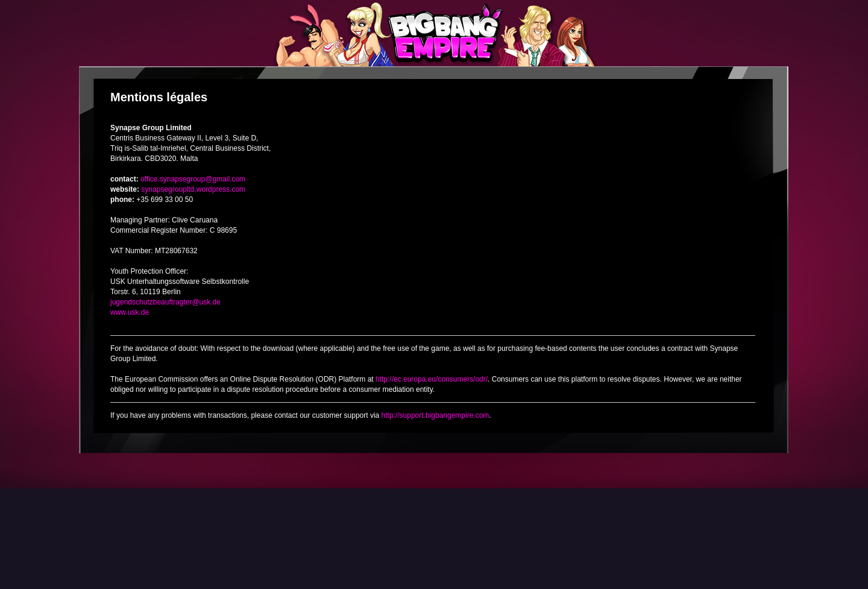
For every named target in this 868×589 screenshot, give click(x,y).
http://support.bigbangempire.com (436, 415)
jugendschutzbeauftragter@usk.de (165, 302)
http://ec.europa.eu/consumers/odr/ (432, 379)
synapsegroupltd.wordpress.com (193, 189)
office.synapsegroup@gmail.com (193, 179)
